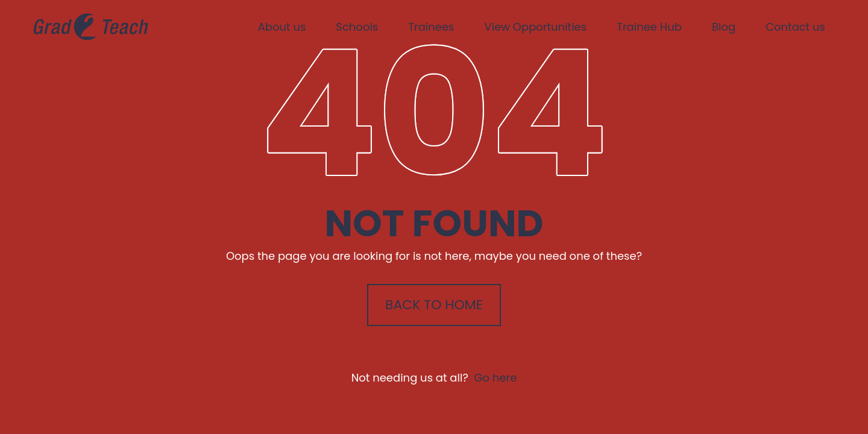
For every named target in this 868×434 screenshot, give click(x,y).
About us (282, 27)
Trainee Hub (649, 27)
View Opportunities (536, 27)
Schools (357, 27)
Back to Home (434, 305)
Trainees (431, 27)
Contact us (795, 27)
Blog (724, 27)
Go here (495, 378)
